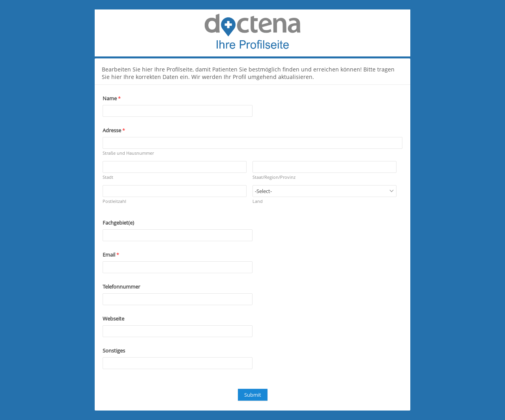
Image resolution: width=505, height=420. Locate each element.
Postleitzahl (114, 201)
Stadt (108, 177)
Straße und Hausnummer (128, 153)
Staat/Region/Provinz (274, 177)
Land (258, 201)
